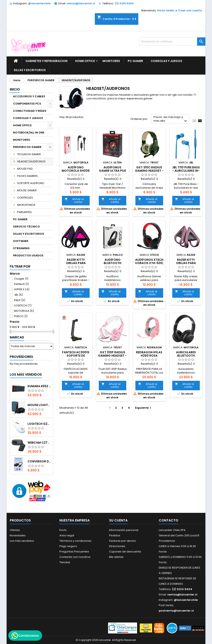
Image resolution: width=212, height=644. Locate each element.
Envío (63, 530)
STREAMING (21, 248)
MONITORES (111, 61)
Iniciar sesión (166, 10)
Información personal (124, 530)
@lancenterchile (39, 3)
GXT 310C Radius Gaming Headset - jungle (149, 171)
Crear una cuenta (190, 10)
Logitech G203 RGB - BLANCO (39, 424)
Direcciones (117, 546)
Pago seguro (68, 546)
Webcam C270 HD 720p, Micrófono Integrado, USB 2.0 (39, 443)
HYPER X (22, 289)
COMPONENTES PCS (27, 104)
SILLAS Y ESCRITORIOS (30, 70)
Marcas (17, 337)
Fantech (21, 284)
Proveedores (21, 357)
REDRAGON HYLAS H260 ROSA (149, 354)
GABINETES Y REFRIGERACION (46, 61)
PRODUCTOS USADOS (28, 255)
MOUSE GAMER (27, 190)
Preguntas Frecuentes (74, 552)
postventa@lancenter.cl (176, 611)
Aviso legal (67, 535)
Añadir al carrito (74, 201)
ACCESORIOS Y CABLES (29, 96)
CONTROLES (25, 198)
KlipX (20, 300)
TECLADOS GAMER (29, 154)
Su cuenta (118, 520)
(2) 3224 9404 (124, 3)
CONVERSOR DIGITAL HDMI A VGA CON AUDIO (39, 461)
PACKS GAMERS (27, 176)
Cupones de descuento (125, 552)
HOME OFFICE (85, 61)
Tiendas (65, 562)
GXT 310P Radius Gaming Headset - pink (112, 356)
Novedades (18, 535)
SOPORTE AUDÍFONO (31, 183)
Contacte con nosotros (75, 557)
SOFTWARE (21, 241)
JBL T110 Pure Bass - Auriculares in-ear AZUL (186, 171)
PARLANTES (24, 212)
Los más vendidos (26, 374)
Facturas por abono (122, 541)
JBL (19, 295)
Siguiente (144, 408)
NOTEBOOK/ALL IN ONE (29, 133)
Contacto (169, 520)
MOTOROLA (24, 311)
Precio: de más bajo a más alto (171, 119)
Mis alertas (116, 557)
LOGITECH (23, 305)
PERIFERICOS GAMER (27, 147)
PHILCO (21, 316)
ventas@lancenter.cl (81, 3)
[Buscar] (172, 42)
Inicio (15, 89)
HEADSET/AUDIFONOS (31, 161)
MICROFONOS (26, 205)
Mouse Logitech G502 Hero (39, 405)
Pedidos (115, 535)
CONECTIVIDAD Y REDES (30, 111)
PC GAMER (135, 61)
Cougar (21, 279)
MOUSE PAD (25, 169)
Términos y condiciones (75, 541)
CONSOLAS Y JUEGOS (166, 61)
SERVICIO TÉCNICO (26, 227)
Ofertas (15, 530)
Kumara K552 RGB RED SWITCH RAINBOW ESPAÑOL (39, 386)
